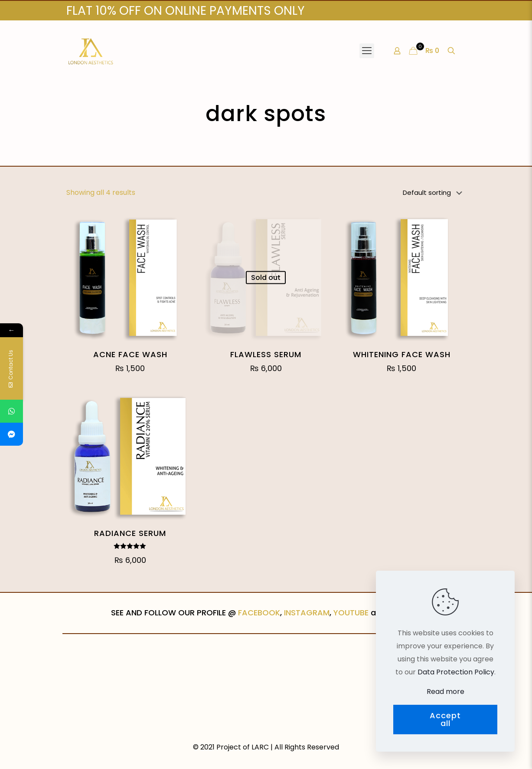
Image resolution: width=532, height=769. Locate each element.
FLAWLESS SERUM (266, 354)
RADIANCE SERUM (130, 533)
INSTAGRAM (307, 613)
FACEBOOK (259, 613)
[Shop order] (434, 193)
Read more (446, 692)
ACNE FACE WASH (130, 354)
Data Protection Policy (456, 672)
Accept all (445, 719)
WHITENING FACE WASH (402, 354)
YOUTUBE (351, 613)
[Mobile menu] (367, 51)
